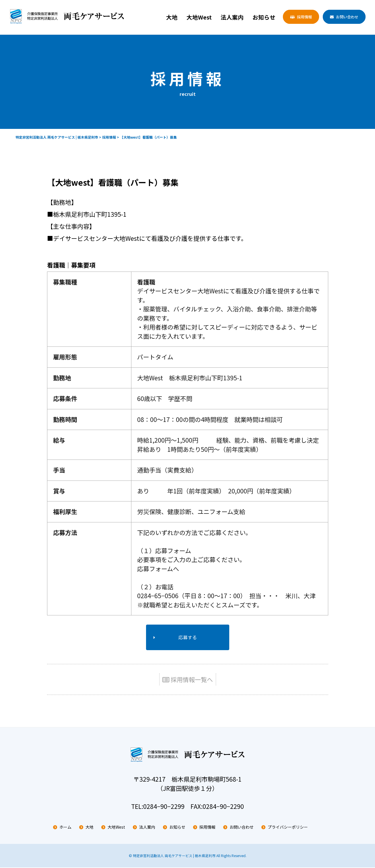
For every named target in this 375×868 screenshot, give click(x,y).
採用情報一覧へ (188, 680)
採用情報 (304, 17)
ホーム (65, 828)
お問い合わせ (347, 17)
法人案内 (232, 17)
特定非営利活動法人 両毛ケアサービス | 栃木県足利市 (174, 856)
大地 (172, 17)
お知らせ (264, 17)
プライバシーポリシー (288, 828)
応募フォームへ (158, 569)
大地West (199, 17)
